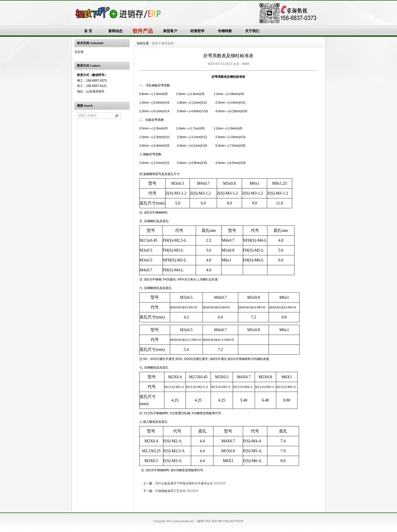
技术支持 (168, 43)
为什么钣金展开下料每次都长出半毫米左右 (184, 483)
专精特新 (225, 31)
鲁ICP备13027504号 (231, 521)
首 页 (88, 31)
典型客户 (170, 31)
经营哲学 (197, 31)
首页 (155, 43)
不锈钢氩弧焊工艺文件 (170, 491)
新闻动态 (115, 31)
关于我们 (252, 31)
